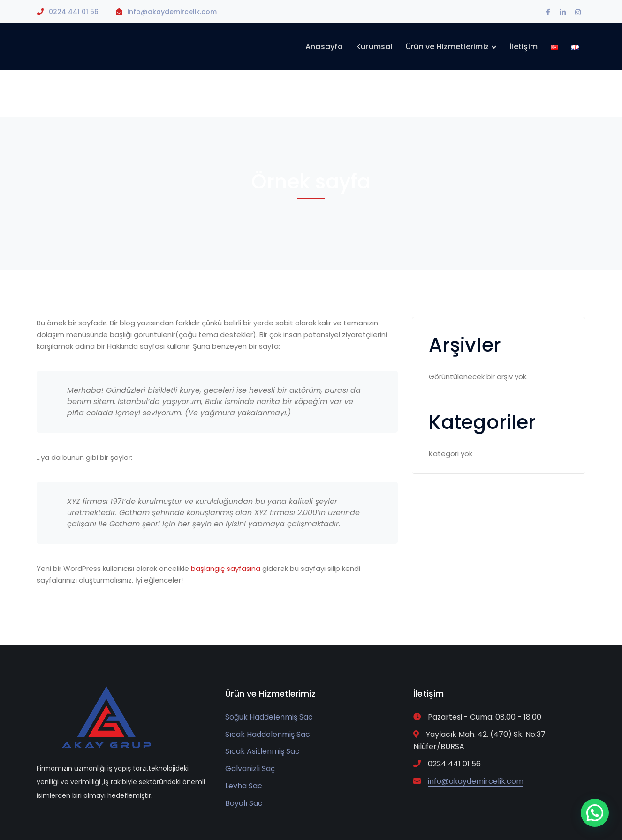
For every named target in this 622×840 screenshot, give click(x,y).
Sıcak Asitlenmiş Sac (262, 751)
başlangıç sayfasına (226, 568)
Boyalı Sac (244, 803)
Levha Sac (244, 786)
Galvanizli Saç (250, 769)
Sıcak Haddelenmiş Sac (268, 734)
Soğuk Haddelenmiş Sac (269, 717)
